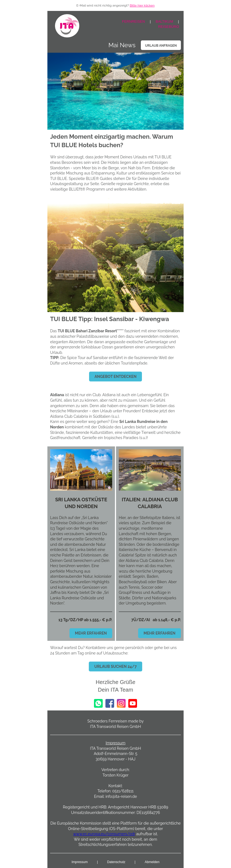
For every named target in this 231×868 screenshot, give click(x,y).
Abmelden (152, 862)
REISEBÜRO (168, 27)
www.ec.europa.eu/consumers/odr (104, 834)
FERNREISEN (133, 21)
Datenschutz (116, 862)
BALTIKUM (164, 21)
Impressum (80, 862)
